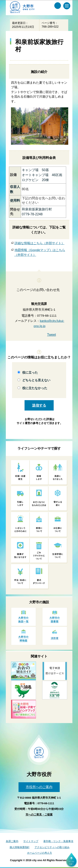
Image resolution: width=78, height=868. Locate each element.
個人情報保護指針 (20, 847)
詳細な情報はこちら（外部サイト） (40, 243)
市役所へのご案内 (39, 787)
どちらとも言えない (36, 380)
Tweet (51, 335)
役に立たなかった (35, 388)
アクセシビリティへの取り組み (52, 847)
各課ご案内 (12, 841)
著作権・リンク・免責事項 (58, 841)
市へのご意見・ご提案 (39, 815)
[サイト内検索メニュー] (58, 6)
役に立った (30, 372)
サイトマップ (31, 841)
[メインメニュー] (67, 6)
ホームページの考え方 (40, 853)
